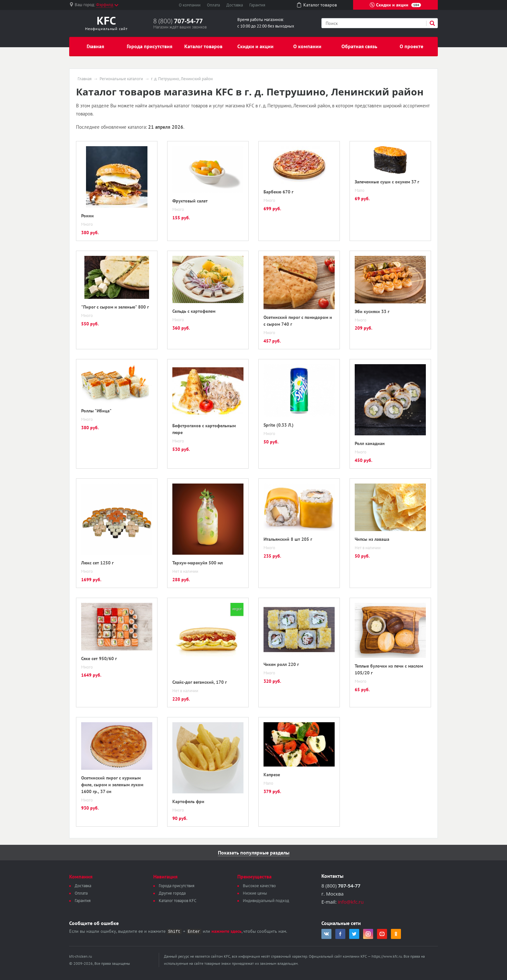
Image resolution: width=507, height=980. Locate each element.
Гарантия (257, 5)
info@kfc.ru (351, 902)
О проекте (411, 46)
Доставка (235, 5)
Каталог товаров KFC (178, 901)
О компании (190, 5)
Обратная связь (359, 46)
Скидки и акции (395, 5)
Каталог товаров (203, 46)
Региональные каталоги (121, 79)
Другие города (172, 893)
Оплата (213, 5)
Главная (95, 46)
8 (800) (178, 21)
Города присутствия (150, 46)
